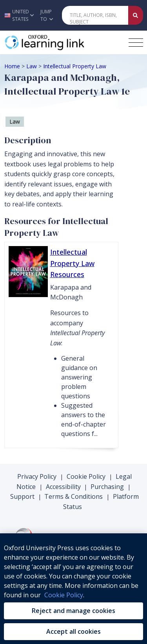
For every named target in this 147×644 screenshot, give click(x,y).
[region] (73, 589)
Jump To (47, 15)
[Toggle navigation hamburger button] (136, 43)
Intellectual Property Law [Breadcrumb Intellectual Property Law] (75, 66)
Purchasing (107, 487)
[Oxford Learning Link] (63, 42)
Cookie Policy (86, 476)
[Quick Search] (95, 15)
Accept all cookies (73, 631)
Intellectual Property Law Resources (72, 263)
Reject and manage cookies (73, 611)
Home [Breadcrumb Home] (12, 66)
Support (22, 496)
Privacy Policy (37, 476)
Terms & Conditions (73, 496)
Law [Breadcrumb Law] (32, 66)
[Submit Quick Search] (136, 15)
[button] (18, 15)
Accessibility (63, 487)
